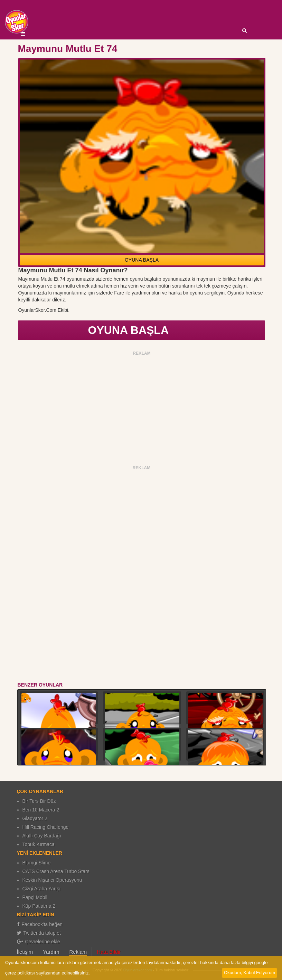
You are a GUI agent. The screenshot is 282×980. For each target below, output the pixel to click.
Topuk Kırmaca (39, 844)
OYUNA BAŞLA (142, 260)
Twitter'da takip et (39, 933)
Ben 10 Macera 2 (41, 810)
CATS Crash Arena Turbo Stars (56, 871)
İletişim (25, 952)
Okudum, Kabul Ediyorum (250, 973)
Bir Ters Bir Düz (39, 801)
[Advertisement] (142, 406)
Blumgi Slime (37, 863)
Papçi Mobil (35, 897)
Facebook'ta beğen (40, 924)
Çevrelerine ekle (39, 942)
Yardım (51, 952)
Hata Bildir (109, 952)
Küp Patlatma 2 (39, 906)
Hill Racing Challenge (46, 827)
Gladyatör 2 (35, 818)
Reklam (78, 952)
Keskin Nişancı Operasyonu (52, 880)
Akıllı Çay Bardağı (42, 836)
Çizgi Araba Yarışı (42, 889)
